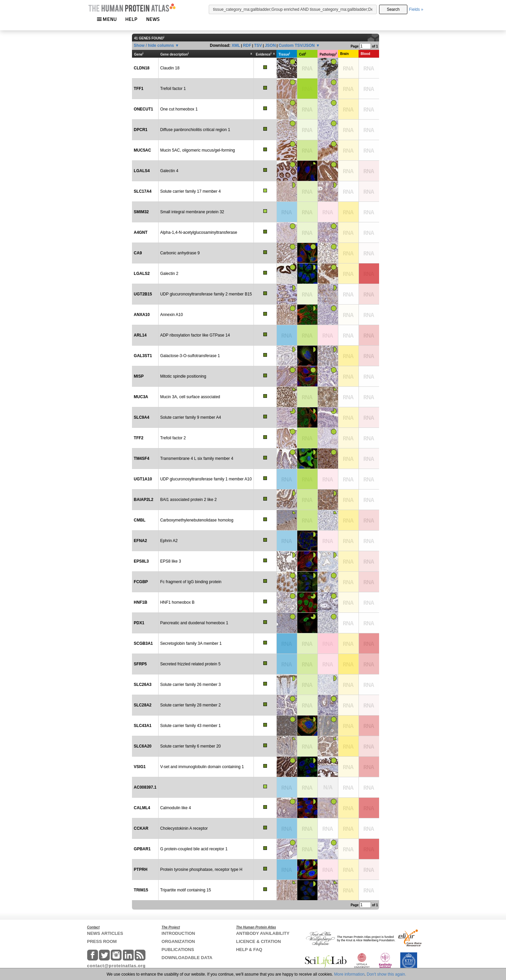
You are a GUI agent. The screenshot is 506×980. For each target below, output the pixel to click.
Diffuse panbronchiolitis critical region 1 (195, 130)
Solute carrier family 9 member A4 (191, 417)
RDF (247, 45)
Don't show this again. (386, 974)
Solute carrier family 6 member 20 (191, 746)
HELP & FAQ (249, 950)
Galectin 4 (169, 171)
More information (349, 974)
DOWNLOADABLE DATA (187, 958)
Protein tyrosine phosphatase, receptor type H (201, 870)
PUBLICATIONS (178, 950)
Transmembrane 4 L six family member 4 (197, 459)
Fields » (416, 9)
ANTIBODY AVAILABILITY (263, 933)
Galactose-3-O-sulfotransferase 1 (190, 356)
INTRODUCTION (178, 933)
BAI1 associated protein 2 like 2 (189, 500)
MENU (107, 19)
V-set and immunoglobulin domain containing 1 (202, 767)
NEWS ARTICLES (105, 933)
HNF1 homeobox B (177, 602)
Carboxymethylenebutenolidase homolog (197, 520)
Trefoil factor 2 (173, 438)
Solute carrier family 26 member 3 (191, 685)
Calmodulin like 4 (176, 808)
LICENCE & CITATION (258, 941)
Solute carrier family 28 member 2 (191, 705)
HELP (131, 19)
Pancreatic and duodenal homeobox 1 (194, 623)
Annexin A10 (172, 315)
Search (393, 9)
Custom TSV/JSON (296, 45)
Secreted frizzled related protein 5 (190, 664)
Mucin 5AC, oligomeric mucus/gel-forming (198, 150)
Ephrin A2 (169, 541)
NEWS (153, 19)
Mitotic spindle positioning (183, 376)
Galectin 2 (169, 274)
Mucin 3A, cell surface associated (190, 397)
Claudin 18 (170, 68)
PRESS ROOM (102, 941)
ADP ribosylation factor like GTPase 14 (195, 335)
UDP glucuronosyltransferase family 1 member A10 (206, 479)
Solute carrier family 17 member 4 (191, 191)
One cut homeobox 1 (179, 109)
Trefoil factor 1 (173, 89)
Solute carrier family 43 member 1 (191, 726)
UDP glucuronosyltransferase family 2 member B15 (206, 294)
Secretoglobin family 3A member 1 (191, 643)
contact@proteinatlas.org (116, 966)
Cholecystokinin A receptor (184, 828)
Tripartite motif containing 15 (186, 890)
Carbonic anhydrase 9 (180, 253)
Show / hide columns (154, 45)
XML (236, 45)
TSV (258, 45)
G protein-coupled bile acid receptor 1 (194, 849)
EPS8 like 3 (171, 561)
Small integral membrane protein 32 (192, 212)
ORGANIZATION (178, 941)
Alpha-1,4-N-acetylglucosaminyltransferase (199, 232)
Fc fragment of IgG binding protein (191, 582)
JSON (270, 45)
